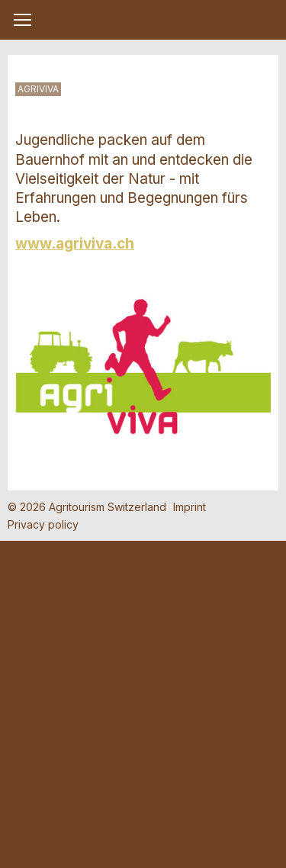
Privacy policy (43, 524)
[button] (22, 20)
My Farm (143, 21)
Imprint (190, 507)
